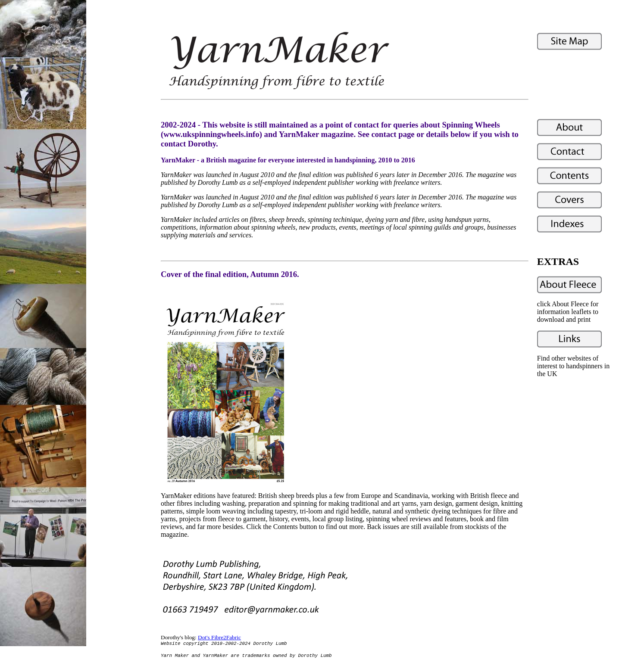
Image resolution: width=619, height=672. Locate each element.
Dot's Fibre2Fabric (219, 637)
